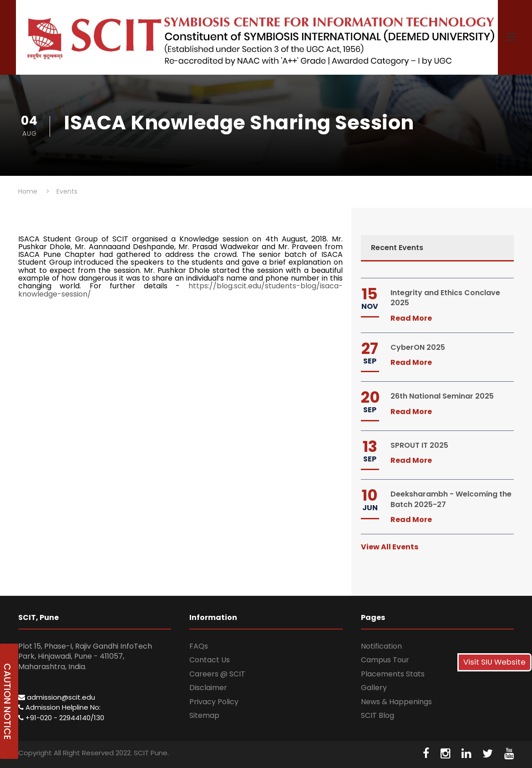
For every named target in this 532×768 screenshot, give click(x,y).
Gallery (374, 688)
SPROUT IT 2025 (419, 445)
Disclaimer (208, 688)
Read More (411, 318)
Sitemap (204, 715)
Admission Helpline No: (59, 707)
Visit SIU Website (494, 662)
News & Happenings (396, 702)
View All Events (390, 547)
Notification (381, 646)
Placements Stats (393, 674)
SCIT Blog (377, 715)
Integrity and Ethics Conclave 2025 (445, 298)
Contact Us (210, 660)
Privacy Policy (214, 702)
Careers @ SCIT (217, 674)
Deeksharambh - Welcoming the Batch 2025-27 (451, 499)
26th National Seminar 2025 (442, 396)
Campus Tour (385, 660)
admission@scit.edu (57, 697)
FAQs (199, 646)
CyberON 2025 (418, 347)
